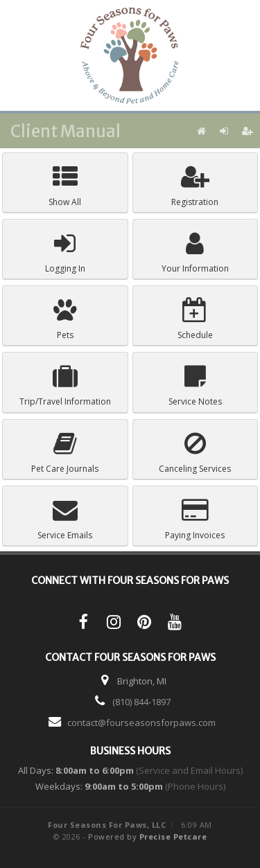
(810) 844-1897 (141, 702)
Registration (195, 186)
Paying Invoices (195, 519)
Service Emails (65, 519)
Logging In (65, 253)
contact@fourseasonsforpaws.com (141, 723)
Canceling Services (195, 453)
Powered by (147, 836)
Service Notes (195, 386)
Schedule (195, 319)
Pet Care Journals (65, 453)
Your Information (195, 253)
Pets (65, 319)
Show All (65, 186)
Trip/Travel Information (65, 386)
